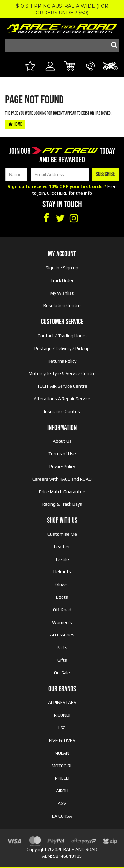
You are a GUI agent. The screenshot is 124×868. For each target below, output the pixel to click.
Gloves (62, 584)
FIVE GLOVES (62, 740)
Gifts (62, 660)
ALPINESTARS (62, 702)
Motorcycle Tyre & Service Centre (62, 373)
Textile (62, 559)
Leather (62, 547)
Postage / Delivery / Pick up (62, 348)
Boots (62, 597)
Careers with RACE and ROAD (62, 479)
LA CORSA (62, 816)
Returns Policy (62, 361)
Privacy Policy (62, 466)
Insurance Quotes (62, 411)
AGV (62, 803)
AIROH (62, 791)
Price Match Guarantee (62, 492)
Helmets (62, 572)
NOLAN (62, 753)
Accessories (62, 635)
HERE (62, 193)
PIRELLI (62, 778)
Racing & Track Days (62, 504)
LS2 (62, 728)
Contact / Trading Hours (62, 336)
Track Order (62, 280)
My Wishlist (62, 293)
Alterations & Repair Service (62, 399)
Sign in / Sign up (62, 268)
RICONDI (62, 715)
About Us (62, 441)
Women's (62, 622)
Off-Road (62, 610)
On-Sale (62, 673)
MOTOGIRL (62, 766)
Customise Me (62, 534)
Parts (62, 647)
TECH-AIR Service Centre (62, 386)
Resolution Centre (62, 305)
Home (15, 124)
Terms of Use (62, 454)
